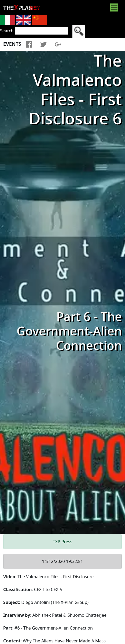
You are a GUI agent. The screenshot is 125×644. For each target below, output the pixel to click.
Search (7, 31)
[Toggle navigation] (114, 7)
